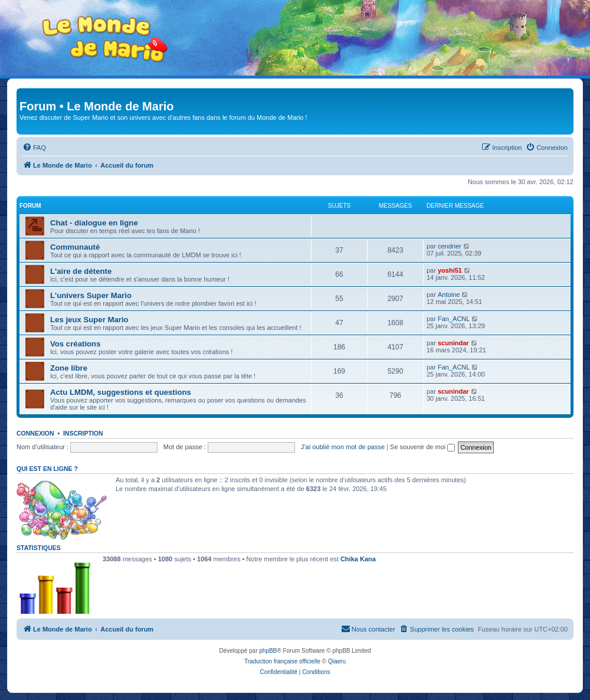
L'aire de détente (81, 271)
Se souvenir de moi (422, 447)
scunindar (453, 343)
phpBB (268, 651)
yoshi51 (450, 270)
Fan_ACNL (454, 319)
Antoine (449, 295)
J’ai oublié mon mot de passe (343, 447)
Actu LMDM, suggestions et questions (121, 392)
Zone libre (69, 368)
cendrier (450, 246)
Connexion (35, 433)
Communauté (75, 247)
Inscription (83, 433)
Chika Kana (358, 559)
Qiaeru (337, 661)
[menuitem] (34, 148)
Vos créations (76, 344)
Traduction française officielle (282, 661)
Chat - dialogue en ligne (94, 223)
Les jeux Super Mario (89, 320)
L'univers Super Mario (91, 295)
